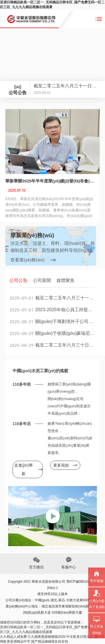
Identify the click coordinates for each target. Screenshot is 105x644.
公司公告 (18, 280)
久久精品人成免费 (13, 637)
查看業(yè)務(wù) (28, 260)
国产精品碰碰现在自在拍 (50, 641)
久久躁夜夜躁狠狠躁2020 (47, 637)
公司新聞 (42, 280)
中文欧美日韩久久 (80, 637)
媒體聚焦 (66, 280)
